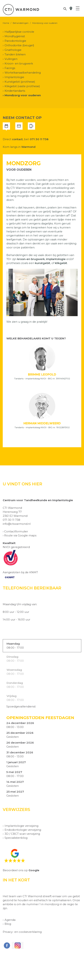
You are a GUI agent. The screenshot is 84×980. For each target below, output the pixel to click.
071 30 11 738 (39, 139)
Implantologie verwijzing (21, 826)
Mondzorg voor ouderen (23, 95)
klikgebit (61, 263)
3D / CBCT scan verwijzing (22, 834)
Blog (8, 924)
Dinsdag (12, 657)
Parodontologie (15, 41)
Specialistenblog (16, 838)
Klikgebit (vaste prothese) (22, 86)
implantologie (56, 259)
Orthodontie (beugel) (19, 45)
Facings (10, 68)
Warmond (28, 147)
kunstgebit (43, 263)
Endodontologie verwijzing (23, 830)
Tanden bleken (15, 54)
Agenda (10, 920)
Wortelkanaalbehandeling (23, 73)
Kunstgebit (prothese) (20, 82)
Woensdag (14, 670)
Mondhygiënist (15, 36)
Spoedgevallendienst (21, 706)
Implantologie (14, 77)
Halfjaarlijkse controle (19, 32)
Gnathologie (13, 50)
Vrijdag (12, 696)
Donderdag (15, 683)
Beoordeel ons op (21, 870)
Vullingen (11, 59)
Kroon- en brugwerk (19, 63)
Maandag (13, 644)
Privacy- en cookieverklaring (22, 932)
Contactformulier (16, 531)
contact (17, 139)
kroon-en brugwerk (31, 259)
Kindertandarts (15, 91)
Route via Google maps (20, 535)
